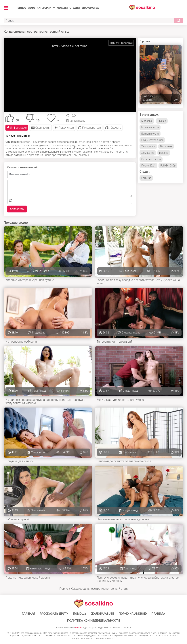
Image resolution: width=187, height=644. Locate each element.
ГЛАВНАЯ (28, 614)
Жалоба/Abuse (103, 614)
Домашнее (148, 153)
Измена (164, 153)
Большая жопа (150, 127)
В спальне (166, 146)
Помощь (80, 614)
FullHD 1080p (168, 166)
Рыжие (162, 121)
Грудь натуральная (152, 140)
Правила (158, 614)
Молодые (147, 121)
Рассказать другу (54, 614)
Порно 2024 (148, 166)
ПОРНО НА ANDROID (133, 614)
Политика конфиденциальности (94, 621)
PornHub (146, 178)
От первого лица (151, 159)
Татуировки (148, 146)
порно (78, 628)
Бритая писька (150, 134)
